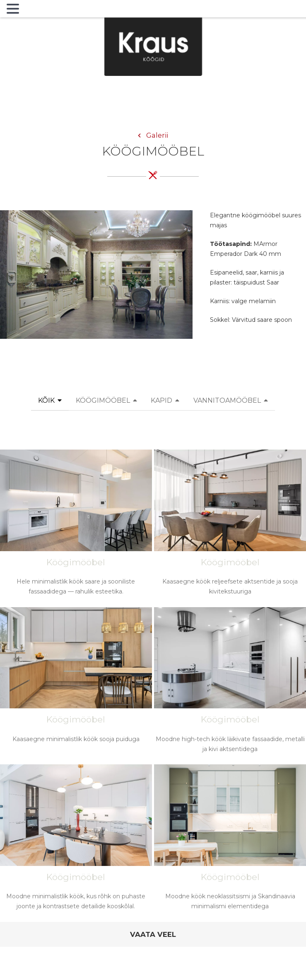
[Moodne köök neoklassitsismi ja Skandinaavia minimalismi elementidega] (230, 842)
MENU (35, 10)
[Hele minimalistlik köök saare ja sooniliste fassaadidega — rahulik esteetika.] (76, 527)
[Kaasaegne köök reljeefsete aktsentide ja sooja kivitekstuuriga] (230, 527)
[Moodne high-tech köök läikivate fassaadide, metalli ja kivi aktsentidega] (230, 685)
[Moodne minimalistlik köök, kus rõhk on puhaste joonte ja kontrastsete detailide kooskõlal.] (76, 842)
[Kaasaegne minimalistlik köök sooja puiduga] (76, 683)
